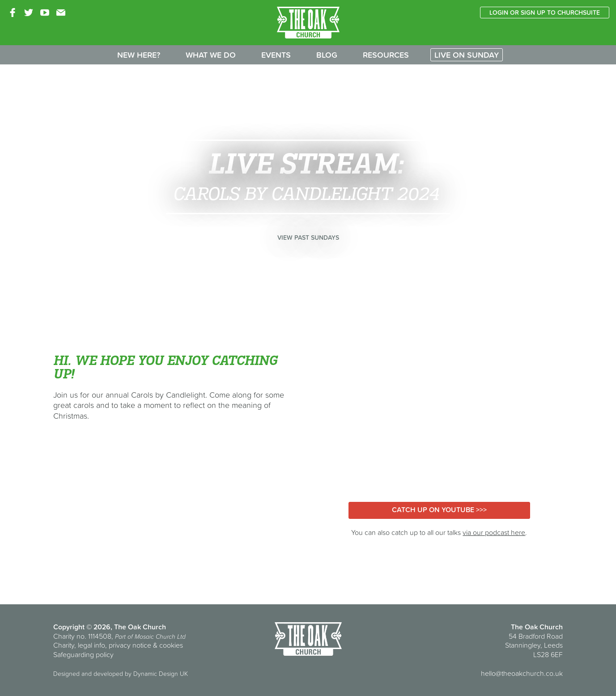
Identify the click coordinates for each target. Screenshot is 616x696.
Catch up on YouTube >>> (439, 509)
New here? (139, 55)
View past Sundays (308, 238)
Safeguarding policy (83, 654)
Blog (327, 55)
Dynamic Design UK (161, 674)
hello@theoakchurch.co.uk (522, 673)
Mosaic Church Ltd (160, 637)
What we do (211, 55)
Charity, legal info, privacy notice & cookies (118, 645)
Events (276, 55)
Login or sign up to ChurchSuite (545, 13)
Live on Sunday (467, 55)
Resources (386, 55)
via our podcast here (494, 532)
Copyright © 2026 (82, 627)
